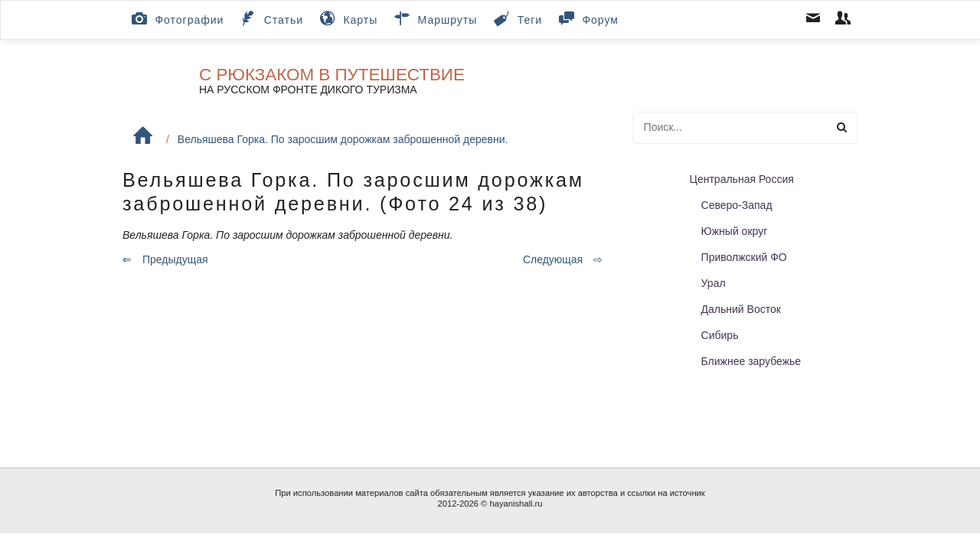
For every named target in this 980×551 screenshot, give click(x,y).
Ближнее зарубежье (751, 361)
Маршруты (434, 18)
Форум (587, 18)
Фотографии (176, 18)
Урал (714, 283)
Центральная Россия (742, 179)
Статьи (270, 18)
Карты (347, 18)
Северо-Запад (737, 205)
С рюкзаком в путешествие (332, 75)
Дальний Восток (741, 309)
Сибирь (720, 335)
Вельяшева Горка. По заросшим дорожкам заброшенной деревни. (343, 139)
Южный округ (735, 231)
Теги (516, 18)
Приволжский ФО (744, 257)
